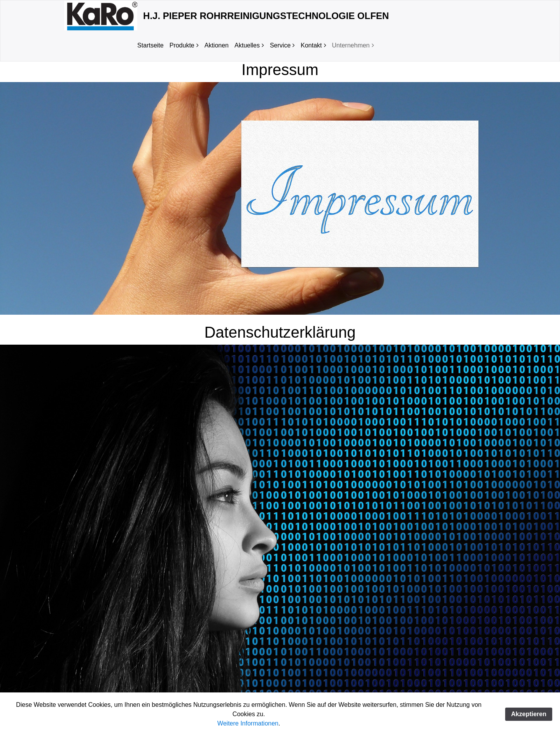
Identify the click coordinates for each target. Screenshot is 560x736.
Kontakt (311, 45)
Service (280, 45)
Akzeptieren (529, 714)
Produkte (182, 45)
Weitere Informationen (248, 723)
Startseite (150, 45)
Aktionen (217, 45)
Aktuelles (247, 45)
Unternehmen (351, 45)
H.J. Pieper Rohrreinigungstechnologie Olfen (266, 16)
